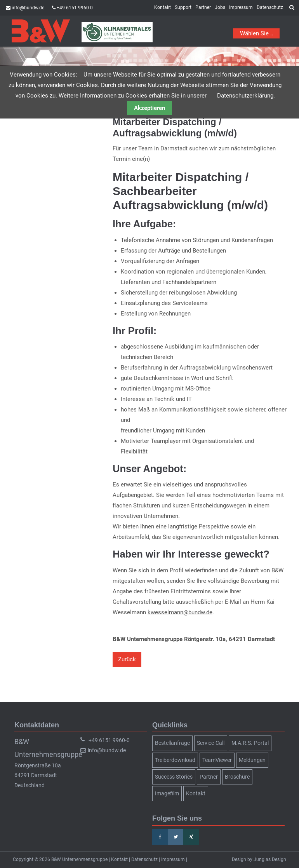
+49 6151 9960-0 (75, 8)
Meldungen (252, 760)
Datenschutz (270, 7)
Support (183, 7)
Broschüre (237, 777)
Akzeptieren (149, 108)
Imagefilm (167, 793)
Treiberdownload (175, 760)
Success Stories (174, 777)
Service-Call (211, 743)
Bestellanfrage (172, 743)
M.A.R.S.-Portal (250, 743)
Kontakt (163, 7)
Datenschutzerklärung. (246, 96)
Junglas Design (270, 859)
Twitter (176, 837)
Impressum (241, 7)
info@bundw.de (28, 8)
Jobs (220, 7)
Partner (203, 7)
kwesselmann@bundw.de (180, 612)
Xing (191, 837)
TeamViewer (217, 760)
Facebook (160, 837)
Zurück (127, 659)
